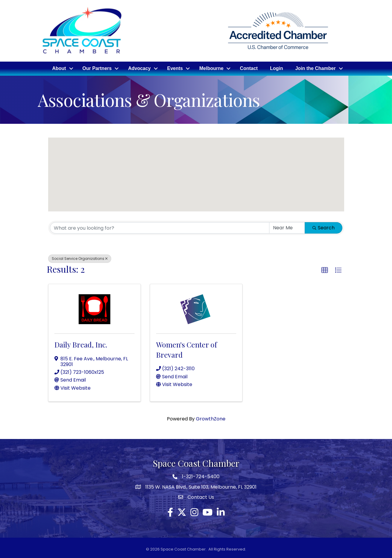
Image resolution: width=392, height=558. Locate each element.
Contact (249, 68)
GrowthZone (211, 418)
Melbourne (211, 68)
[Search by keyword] (160, 228)
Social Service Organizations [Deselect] (80, 259)
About (59, 68)
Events (175, 68)
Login (277, 68)
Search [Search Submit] (324, 228)
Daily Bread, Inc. (81, 344)
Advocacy (139, 68)
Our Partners (97, 68)
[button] (213, 188)
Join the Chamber (315, 68)
